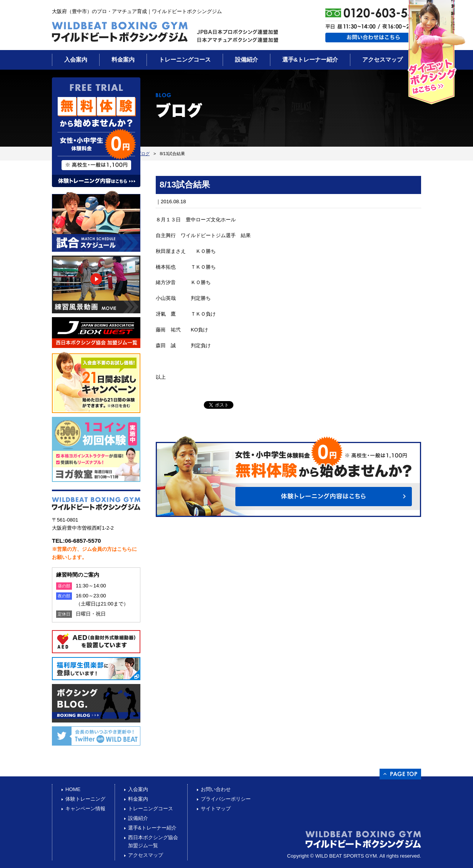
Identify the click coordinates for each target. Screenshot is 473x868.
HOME (73, 789)
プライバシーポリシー (226, 799)
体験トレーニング (85, 799)
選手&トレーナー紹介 (310, 59)
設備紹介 (246, 59)
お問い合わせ (216, 789)
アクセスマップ (382, 59)
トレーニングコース (185, 59)
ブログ (143, 154)
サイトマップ (216, 809)
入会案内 (76, 59)
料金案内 (123, 59)
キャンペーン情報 (85, 809)
